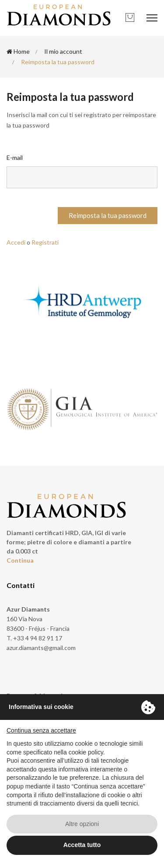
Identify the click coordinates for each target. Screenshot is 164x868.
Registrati (45, 242)
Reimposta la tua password (108, 215)
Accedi (16, 242)
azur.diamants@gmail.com (41, 648)
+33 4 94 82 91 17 (38, 638)
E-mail (15, 157)
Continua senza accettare (41, 730)
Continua (20, 560)
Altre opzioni (82, 824)
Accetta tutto (82, 845)
